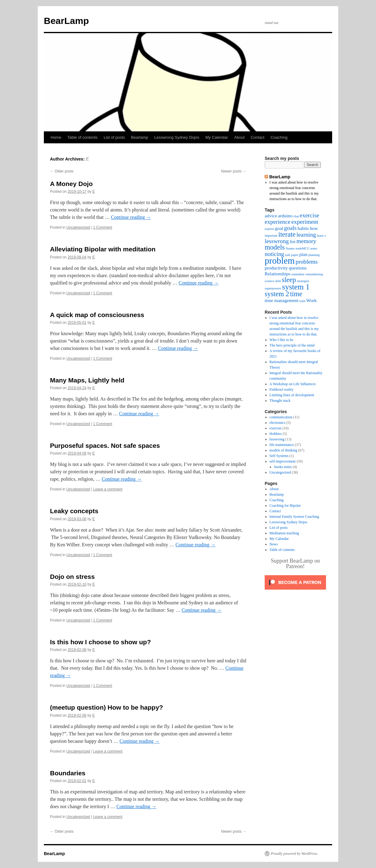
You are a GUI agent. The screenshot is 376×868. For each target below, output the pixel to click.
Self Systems (279, 456)
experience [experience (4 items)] (278, 222)
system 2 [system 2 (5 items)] (277, 294)
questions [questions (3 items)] (297, 268)
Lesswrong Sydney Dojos (177, 137)
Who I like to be (282, 340)
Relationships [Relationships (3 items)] (278, 274)
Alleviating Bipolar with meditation (103, 249)
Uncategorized (78, 227)
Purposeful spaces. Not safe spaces (105, 446)
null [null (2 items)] (288, 255)
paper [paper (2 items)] (295, 255)
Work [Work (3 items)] (312, 300)
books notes (283, 467)
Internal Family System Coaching (294, 517)
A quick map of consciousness (97, 315)
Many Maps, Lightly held (87, 380)
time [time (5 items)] (296, 294)
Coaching (279, 137)
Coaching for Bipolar (285, 506)
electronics (278, 423)
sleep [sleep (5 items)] (289, 280)
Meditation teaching (284, 533)
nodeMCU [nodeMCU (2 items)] (303, 248)
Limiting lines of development (292, 395)
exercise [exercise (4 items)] (309, 215)
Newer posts (234, 171)
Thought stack (280, 401)
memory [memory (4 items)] (307, 241)
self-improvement (283, 461)
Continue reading (131, 217)
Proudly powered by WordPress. (294, 854)
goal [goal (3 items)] (279, 228)
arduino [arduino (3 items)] (285, 216)
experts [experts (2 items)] (269, 229)
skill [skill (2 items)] (278, 281)
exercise (276, 428)
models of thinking (284, 450)
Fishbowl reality (282, 389)
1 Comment (103, 227)
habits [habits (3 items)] (303, 228)
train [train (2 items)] (302, 301)
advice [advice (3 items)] (271, 216)
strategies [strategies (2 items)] (303, 281)
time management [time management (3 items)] (282, 300)
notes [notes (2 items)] (314, 248)
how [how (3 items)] (314, 228)
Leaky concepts (74, 511)
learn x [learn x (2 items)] (321, 236)
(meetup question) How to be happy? (107, 707)
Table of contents (82, 137)
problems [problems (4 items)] (307, 262)
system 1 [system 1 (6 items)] (296, 287)
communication (281, 417)
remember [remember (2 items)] (298, 274)
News (274, 544)
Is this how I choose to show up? (100, 642)
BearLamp (66, 21)
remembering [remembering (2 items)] (314, 274)
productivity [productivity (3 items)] (276, 268)
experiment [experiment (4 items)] (305, 222)
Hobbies (276, 434)
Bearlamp (140, 137)
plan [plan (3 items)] (303, 254)
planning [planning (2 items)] (314, 255)
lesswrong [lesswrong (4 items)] (277, 241)
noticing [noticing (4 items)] (274, 254)
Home (56, 137)
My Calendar (217, 137)
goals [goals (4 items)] (290, 228)
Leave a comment (108, 489)
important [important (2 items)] (271, 236)
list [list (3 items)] (293, 241)
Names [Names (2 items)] (290, 248)
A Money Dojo (71, 184)
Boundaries (68, 773)
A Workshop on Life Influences (293, 384)
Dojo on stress (72, 577)
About (239, 137)
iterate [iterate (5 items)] (287, 234)
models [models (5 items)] (275, 247)
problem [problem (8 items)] (280, 261)
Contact (257, 137)
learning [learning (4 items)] (306, 235)
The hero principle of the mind (292, 345)
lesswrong (277, 439)
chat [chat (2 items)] (296, 216)
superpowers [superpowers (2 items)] (273, 288)
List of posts (114, 137)
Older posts (62, 171)
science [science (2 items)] (269, 281)
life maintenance (282, 445)
